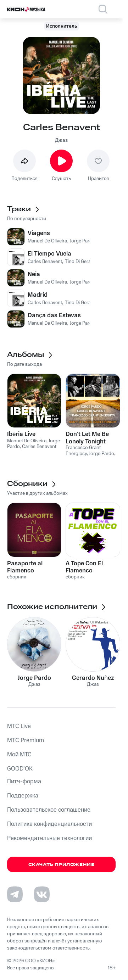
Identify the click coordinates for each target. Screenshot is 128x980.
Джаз (61, 140)
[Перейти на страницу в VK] (42, 894)
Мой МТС (19, 755)
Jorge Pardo (34, 678)
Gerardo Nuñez (93, 678)
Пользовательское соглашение (49, 810)
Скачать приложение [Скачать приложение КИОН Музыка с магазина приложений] (62, 865)
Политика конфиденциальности (49, 824)
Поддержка (23, 796)
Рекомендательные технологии (49, 838)
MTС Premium (26, 740)
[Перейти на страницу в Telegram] (15, 894)
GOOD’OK (20, 769)
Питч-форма (24, 782)
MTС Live (19, 726)
